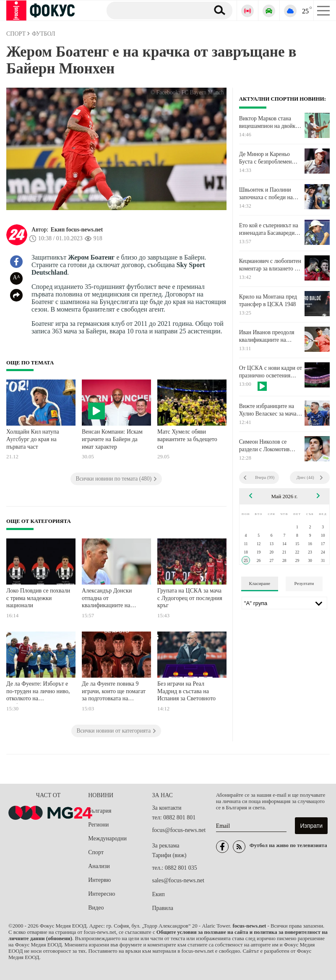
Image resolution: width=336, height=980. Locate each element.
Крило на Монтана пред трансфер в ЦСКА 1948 (268, 300)
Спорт (96, 852)
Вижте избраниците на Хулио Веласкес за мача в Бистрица (270, 410)
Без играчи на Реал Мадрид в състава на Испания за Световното (186, 691)
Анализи (99, 866)
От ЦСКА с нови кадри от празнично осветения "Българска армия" (271, 372)
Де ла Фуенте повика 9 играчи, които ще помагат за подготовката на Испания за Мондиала (114, 692)
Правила (163, 908)
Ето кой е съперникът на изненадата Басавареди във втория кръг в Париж (269, 229)
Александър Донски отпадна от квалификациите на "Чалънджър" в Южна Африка (109, 599)
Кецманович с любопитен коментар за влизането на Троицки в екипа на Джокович (270, 265)
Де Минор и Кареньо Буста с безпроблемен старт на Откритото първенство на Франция (268, 158)
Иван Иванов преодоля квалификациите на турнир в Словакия (267, 336)
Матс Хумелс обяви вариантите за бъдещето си (187, 439)
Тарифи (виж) (169, 855)
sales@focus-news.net (178, 880)
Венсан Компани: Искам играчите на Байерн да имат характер (112, 439)
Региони (98, 825)
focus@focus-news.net (179, 830)
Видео (96, 908)
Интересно (102, 894)
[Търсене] (155, 10)
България (100, 811)
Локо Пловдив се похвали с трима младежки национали (38, 598)
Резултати (304, 583)
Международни (107, 838)
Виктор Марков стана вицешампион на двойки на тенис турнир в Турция (270, 122)
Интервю (99, 880)
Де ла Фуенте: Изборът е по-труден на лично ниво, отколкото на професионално (38, 692)
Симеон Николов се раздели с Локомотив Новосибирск (264, 446)
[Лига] (284, 603)
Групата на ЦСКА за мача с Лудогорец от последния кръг (190, 598)
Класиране (260, 583)
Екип (158, 894)
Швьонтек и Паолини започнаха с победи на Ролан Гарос (266, 194)
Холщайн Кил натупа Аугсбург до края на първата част (33, 439)
